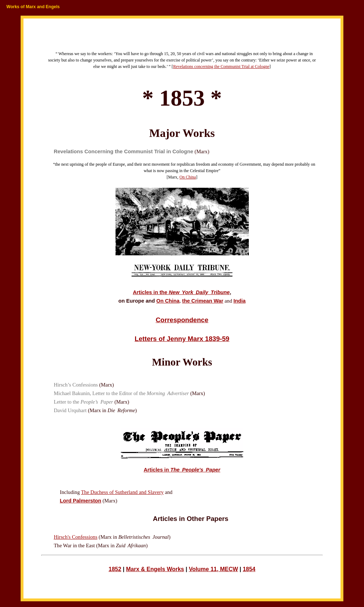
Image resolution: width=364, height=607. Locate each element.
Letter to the (83, 402)
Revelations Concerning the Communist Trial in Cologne (124, 151)
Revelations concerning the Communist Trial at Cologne (221, 66)
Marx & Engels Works (155, 569)
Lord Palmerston (80, 501)
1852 (115, 569)
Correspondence (182, 320)
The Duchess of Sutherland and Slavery (122, 492)
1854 (249, 569)
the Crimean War (203, 301)
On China (188, 177)
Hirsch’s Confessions (76, 385)
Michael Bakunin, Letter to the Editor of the (121, 393)
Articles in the (181, 292)
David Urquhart (70, 410)
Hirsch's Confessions (76, 537)
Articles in (182, 470)
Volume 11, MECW (213, 569)
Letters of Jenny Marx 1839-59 (182, 339)
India (240, 301)
